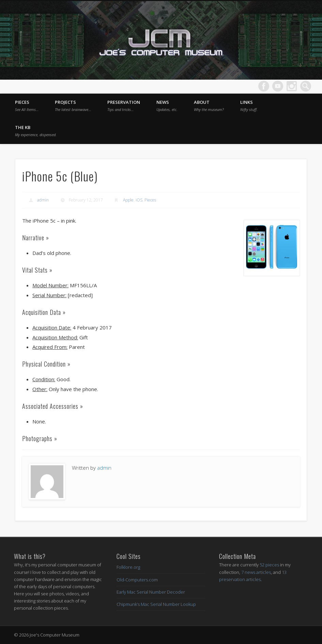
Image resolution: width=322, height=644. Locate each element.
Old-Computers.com (137, 580)
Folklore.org (128, 567)
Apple (128, 200)
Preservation (124, 106)
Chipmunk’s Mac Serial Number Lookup (156, 604)
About (209, 106)
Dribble (292, 86)
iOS (139, 200)
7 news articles (256, 572)
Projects (73, 106)
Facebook (264, 86)
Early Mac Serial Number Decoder (151, 592)
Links (249, 106)
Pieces (27, 106)
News (167, 106)
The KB (36, 131)
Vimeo (278, 86)
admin (43, 200)
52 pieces (269, 565)
